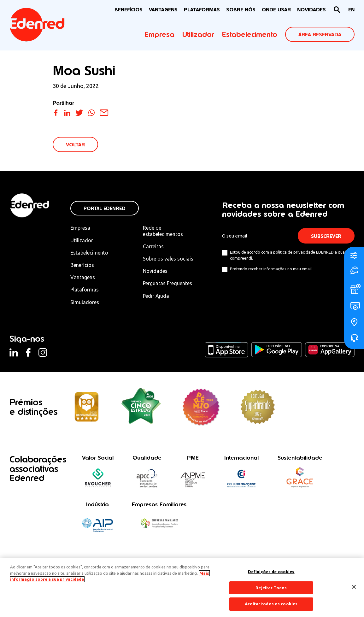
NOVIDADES (311, 10)
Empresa (159, 34)
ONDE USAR (276, 10)
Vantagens (83, 277)
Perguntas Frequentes (167, 283)
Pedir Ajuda (156, 296)
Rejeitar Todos (271, 588)
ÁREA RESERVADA (320, 35)
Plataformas (202, 10)
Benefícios (82, 265)
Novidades (155, 271)
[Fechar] (354, 587)
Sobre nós (241, 10)
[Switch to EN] (351, 10)
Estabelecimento (250, 34)
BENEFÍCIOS (129, 10)
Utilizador (198, 34)
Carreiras (153, 246)
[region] (182, 587)
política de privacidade (294, 252)
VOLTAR (75, 145)
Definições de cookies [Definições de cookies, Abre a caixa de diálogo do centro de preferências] (271, 572)
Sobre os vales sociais (168, 259)
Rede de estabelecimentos (163, 231)
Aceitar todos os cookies (271, 604)
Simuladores (85, 302)
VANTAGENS (163, 10)
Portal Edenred (105, 208)
